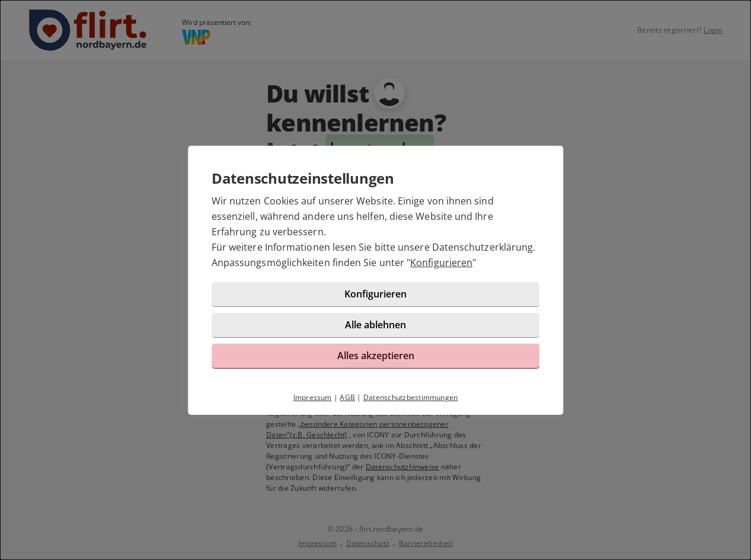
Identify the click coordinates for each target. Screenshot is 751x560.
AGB (347, 397)
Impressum (313, 397)
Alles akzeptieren (376, 356)
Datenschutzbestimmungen (411, 397)
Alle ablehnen (375, 325)
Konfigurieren (441, 263)
